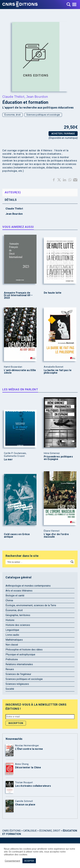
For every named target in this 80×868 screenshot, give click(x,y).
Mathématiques (14, 640)
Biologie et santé (15, 596)
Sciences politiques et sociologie (43, 115)
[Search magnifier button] (72, 562)
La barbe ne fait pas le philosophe (58, 372)
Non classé (12, 645)
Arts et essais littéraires (19, 591)
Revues (10, 669)
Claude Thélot (13, 96)
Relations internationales (19, 664)
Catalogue (30, 831)
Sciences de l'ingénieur (18, 674)
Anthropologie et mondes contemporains (28, 586)
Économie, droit (13, 115)
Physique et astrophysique (20, 654)
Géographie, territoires (18, 615)
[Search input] (38, 562)
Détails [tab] (11, 200)
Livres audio (12, 635)
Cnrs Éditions (12, 831)
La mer (8, 460)
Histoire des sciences (18, 625)
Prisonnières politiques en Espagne (58, 458)
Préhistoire (12, 659)
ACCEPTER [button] (29, 861)
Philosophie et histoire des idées (24, 650)
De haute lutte (53, 293)
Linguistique (12, 630)
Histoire (10, 620)
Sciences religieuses (17, 684)
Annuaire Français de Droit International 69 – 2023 (18, 295)
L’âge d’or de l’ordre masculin (56, 536)
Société (10, 689)
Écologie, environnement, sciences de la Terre (31, 605)
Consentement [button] (12, 861)
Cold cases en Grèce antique (17, 536)
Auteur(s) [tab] (13, 192)
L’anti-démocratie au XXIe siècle (20, 372)
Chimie (9, 600)
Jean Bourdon (37, 96)
